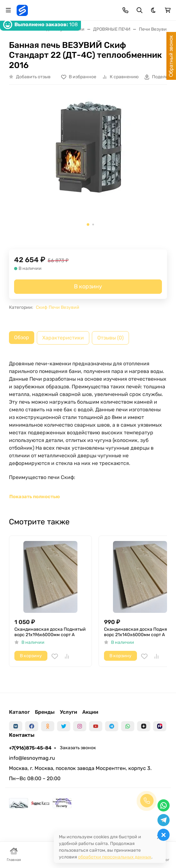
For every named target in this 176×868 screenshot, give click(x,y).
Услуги (68, 712)
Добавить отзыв (33, 77)
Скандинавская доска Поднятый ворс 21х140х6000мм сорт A (140, 632)
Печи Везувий (64, 307)
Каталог (19, 712)
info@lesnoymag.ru (32, 758)
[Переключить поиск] (140, 10)
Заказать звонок (78, 748)
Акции (90, 712)
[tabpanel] (88, 430)
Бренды (45, 712)
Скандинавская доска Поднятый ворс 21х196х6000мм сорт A (50, 632)
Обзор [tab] (22, 337)
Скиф (42, 307)
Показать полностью (35, 497)
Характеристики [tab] (63, 338)
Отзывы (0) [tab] (110, 338)
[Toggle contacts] (125, 10)
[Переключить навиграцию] (8, 10)
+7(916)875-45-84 (30, 748)
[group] (88, 162)
